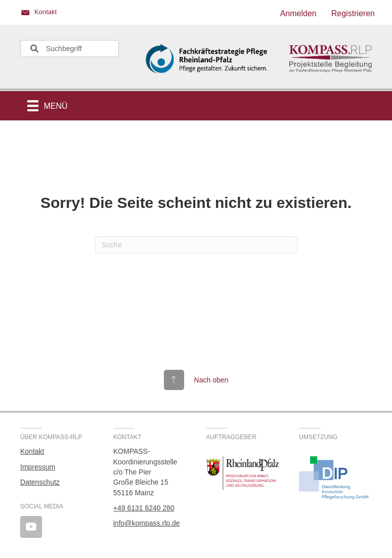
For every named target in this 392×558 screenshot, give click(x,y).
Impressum (38, 467)
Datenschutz (40, 482)
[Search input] (70, 49)
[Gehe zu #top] (196, 380)
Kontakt (32, 451)
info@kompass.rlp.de (147, 523)
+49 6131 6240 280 (144, 508)
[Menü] (48, 106)
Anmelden (298, 13)
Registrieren (353, 13)
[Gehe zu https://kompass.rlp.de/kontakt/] (103, 14)
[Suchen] (196, 245)
